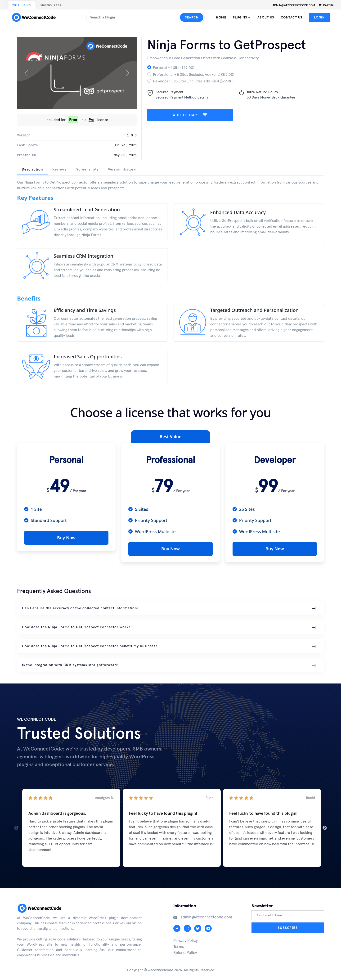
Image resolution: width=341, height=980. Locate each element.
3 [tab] (174, 868)
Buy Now (66, 538)
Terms (179, 944)
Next (325, 826)
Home (221, 17)
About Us (266, 17)
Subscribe (288, 925)
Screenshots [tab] (87, 169)
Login (319, 17)
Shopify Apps (51, 5)
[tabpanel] (170, 285)
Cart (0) (326, 5)
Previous (16, 826)
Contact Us (292, 17)
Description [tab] (32, 169)
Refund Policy (185, 950)
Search (192, 17)
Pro (91, 120)
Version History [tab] (122, 169)
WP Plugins (22, 5)
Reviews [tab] (60, 169)
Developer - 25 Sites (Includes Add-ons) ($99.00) (193, 81)
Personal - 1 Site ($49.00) (174, 67)
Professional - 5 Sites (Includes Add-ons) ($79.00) (194, 74)
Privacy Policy (186, 938)
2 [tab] (167, 868)
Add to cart (190, 115)
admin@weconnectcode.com (294, 5)
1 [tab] (160, 868)
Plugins (242, 17)
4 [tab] (181, 868)
